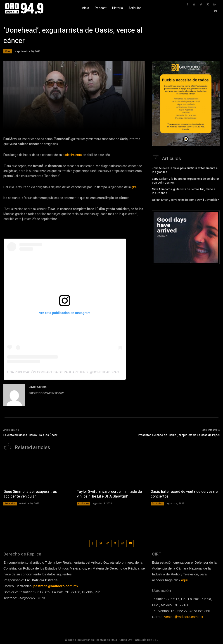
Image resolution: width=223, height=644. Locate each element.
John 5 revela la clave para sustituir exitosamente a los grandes (185, 170)
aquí (184, 580)
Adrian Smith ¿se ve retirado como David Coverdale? (185, 199)
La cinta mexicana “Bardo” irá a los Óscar (30, 435)
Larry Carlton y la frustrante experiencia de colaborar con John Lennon (185, 180)
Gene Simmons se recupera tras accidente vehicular (30, 494)
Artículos (10, 503)
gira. (134, 187)
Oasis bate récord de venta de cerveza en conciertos (185, 494)
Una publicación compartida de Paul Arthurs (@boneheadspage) (65, 372)
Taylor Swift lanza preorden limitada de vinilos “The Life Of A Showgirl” (109, 494)
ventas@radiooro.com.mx (184, 616)
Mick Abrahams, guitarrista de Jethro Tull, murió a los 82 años (184, 191)
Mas (8, 51)
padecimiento (72, 155)
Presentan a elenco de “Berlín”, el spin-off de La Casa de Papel (179, 435)
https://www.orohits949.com (46, 393)
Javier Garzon (38, 387)
